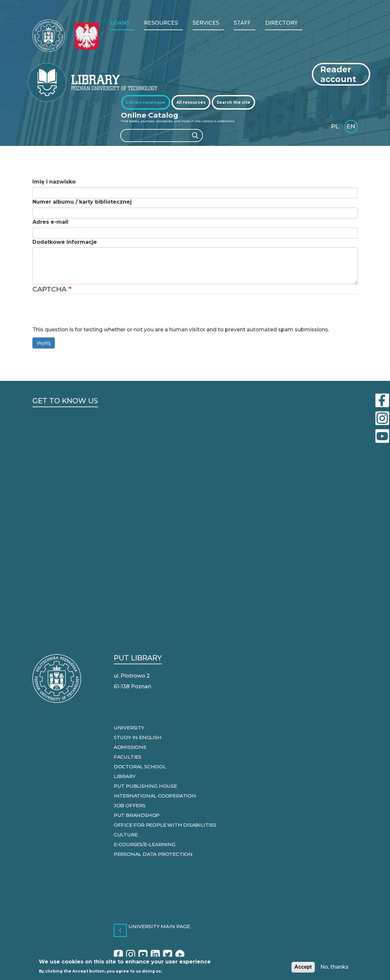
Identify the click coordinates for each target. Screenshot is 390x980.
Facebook (118, 955)
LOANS (120, 23)
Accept (303, 967)
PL (335, 126)
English (352, 128)
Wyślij (44, 343)
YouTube (143, 955)
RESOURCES (161, 23)
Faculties (128, 757)
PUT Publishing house (145, 786)
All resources (191, 102)
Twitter (168, 955)
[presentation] (82, 313)
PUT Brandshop (137, 815)
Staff (242, 23)
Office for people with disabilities (165, 825)
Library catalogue (146, 102)
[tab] (146, 102)
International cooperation (155, 796)
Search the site (233, 102)
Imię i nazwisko (54, 182)
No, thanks (334, 967)
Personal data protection (153, 854)
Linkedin (155, 955)
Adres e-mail (50, 222)
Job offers (130, 805)
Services (206, 23)
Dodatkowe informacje (65, 242)
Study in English (138, 737)
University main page (159, 927)
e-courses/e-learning (145, 844)
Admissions (130, 747)
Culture (126, 835)
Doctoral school (140, 767)
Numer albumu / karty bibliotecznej (82, 202)
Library (125, 776)
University (129, 728)
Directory (281, 23)
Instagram (131, 955)
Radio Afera (180, 955)
